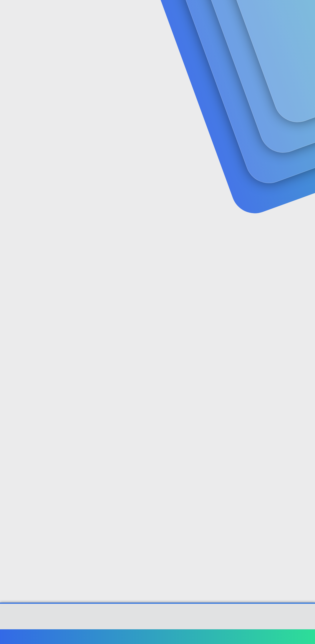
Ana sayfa (291, 637)
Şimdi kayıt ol (286, 49)
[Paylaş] (298, 146)
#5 (305, 470)
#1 (306, 146)
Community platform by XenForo (158, 619)
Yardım (270, 637)
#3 (306, 308)
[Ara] (228, 12)
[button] (139, 12)
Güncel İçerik (161, 12)
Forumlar (121, 12)
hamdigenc (17, 134)
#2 (305, 224)
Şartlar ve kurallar (205, 637)
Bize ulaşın (173, 637)
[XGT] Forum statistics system (157, 624)
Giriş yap (244, 49)
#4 (305, 393)
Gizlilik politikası (243, 637)
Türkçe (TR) (19, 637)
